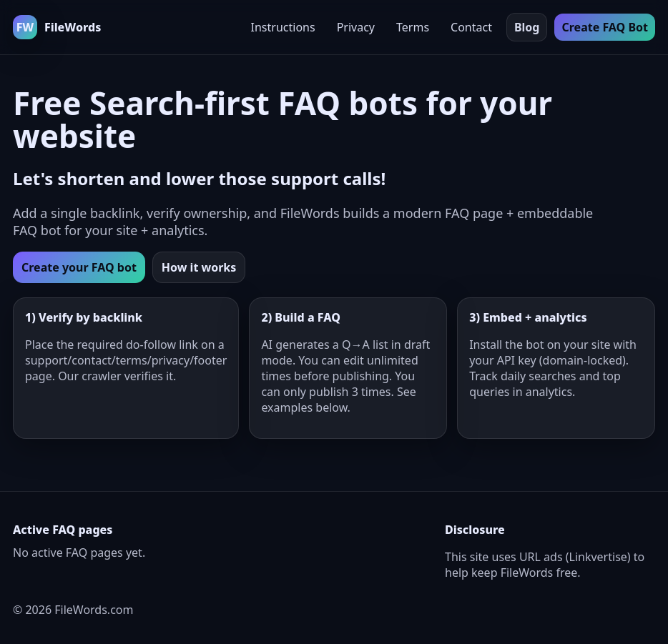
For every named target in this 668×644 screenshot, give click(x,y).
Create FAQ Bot (605, 27)
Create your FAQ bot (79, 267)
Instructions (283, 27)
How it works (199, 267)
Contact (471, 27)
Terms (413, 27)
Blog (527, 27)
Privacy (356, 27)
